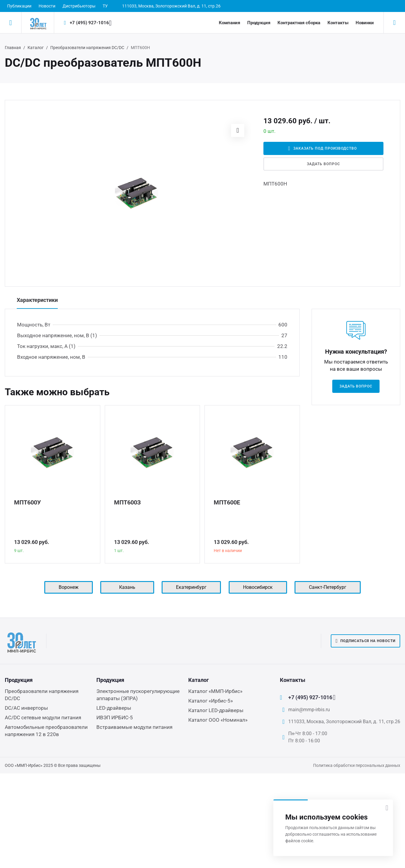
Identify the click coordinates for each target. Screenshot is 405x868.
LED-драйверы (114, 708)
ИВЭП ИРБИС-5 (115, 717)
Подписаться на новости (365, 641)
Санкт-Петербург (328, 587)
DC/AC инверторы (26, 708)
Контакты (338, 23)
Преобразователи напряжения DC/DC (87, 48)
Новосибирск (258, 587)
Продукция (259, 23)
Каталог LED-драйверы (216, 710)
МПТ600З (127, 502)
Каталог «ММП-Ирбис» (215, 691)
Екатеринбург (191, 587)
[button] (238, 130)
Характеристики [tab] (37, 300)
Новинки (365, 23)
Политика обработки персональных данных (357, 765)
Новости (47, 6)
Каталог (36, 48)
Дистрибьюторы (79, 6)
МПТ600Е (227, 502)
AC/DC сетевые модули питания (43, 717)
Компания (229, 23)
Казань (127, 587)
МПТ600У (28, 502)
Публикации (19, 6)
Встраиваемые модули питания (134, 727)
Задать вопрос (323, 164)
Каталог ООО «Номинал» (218, 720)
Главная (13, 48)
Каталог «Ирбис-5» (211, 701)
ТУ (105, 6)
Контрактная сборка (299, 23)
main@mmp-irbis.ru (309, 710)
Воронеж (69, 587)
